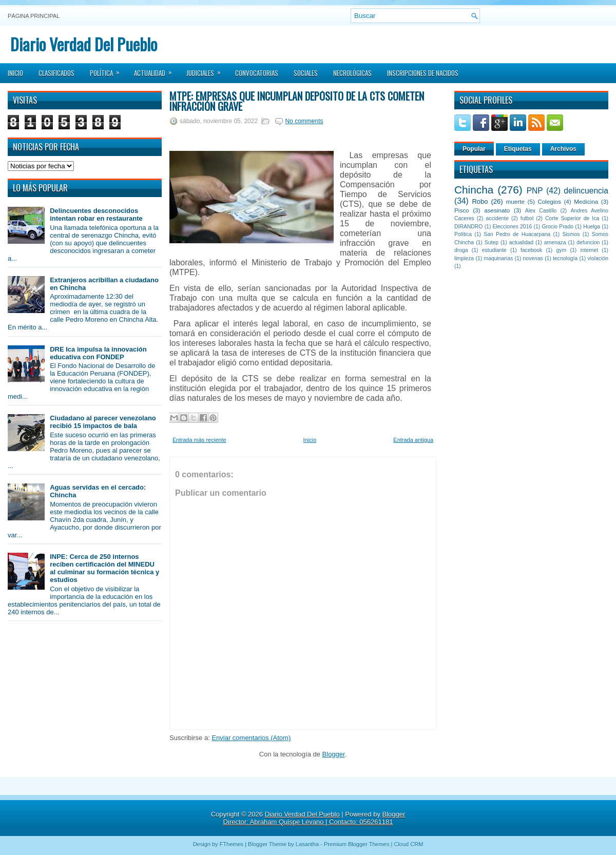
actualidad (521, 242)
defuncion (588, 242)
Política (108, 70)
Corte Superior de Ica (572, 218)
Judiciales (207, 70)
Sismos (571, 234)
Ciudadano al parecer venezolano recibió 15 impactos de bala (103, 422)
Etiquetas (518, 149)
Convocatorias (257, 73)
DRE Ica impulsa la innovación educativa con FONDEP (98, 353)
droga (461, 250)
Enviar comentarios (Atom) (251, 738)
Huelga (592, 227)
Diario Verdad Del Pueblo (84, 44)
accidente (497, 218)
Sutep (492, 242)
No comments (304, 121)
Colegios (549, 201)
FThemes (232, 844)
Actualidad (156, 70)
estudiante (494, 250)
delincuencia (586, 191)
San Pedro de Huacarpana (517, 234)
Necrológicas (352, 73)
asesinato (497, 210)
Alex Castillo (541, 211)
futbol (527, 218)
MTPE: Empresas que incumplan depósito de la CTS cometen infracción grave (297, 101)
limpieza (464, 258)
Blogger (334, 754)
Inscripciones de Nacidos (423, 73)
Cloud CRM (408, 844)
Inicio (15, 73)
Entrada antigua (413, 440)
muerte (515, 201)
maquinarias (499, 258)
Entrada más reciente (199, 440)
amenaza (555, 242)
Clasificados (56, 73)
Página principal (34, 16)
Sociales (306, 73)
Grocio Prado (557, 227)
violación (598, 258)
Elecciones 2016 (513, 227)
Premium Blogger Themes (357, 844)
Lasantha (307, 844)
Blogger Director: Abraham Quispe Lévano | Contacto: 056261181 (314, 818)
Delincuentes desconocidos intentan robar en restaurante (96, 215)
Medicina (586, 201)
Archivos (563, 149)
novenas (533, 258)
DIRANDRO (468, 227)
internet (589, 250)
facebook (531, 250)
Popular (474, 149)
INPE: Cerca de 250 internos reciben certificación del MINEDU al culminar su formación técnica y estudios (104, 568)
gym (562, 250)
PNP (535, 191)
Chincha (474, 190)
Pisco (462, 210)
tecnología (565, 258)
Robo (480, 201)
